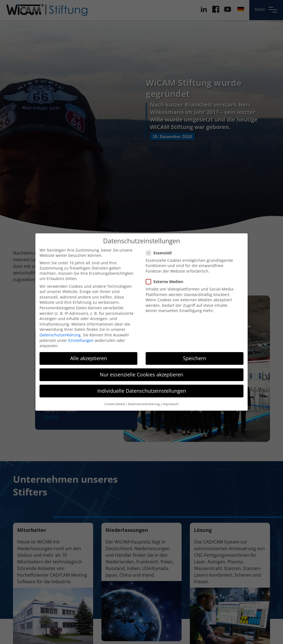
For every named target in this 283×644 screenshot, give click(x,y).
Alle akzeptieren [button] (89, 353)
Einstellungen (81, 335)
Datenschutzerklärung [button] (144, 399)
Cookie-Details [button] (115, 399)
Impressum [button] (171, 399)
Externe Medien (166, 276)
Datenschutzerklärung (60, 330)
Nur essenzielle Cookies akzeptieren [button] (141, 369)
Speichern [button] (195, 353)
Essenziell (160, 248)
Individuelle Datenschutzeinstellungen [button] (142, 386)
